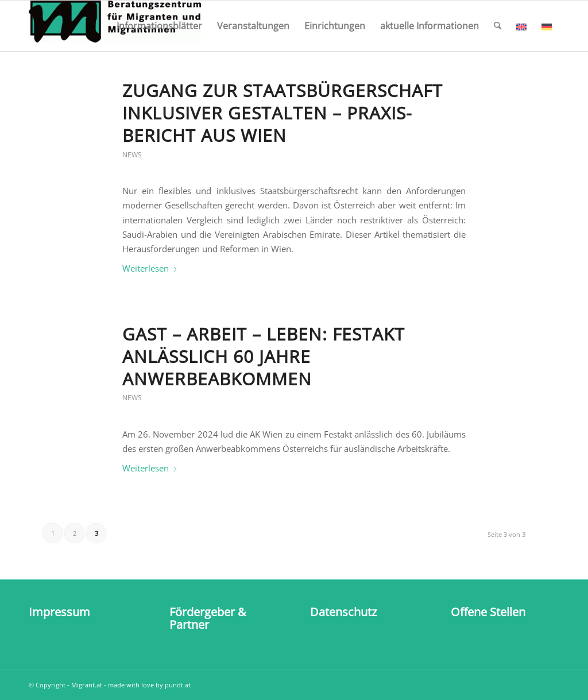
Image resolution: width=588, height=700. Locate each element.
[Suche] (498, 26)
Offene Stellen (488, 612)
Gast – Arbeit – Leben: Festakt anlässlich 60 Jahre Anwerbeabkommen (264, 356)
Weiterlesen (150, 268)
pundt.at (178, 685)
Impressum (59, 612)
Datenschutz (343, 612)
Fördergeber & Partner (208, 618)
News (132, 155)
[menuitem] (159, 26)
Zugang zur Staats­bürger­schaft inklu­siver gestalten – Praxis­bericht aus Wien (283, 113)
